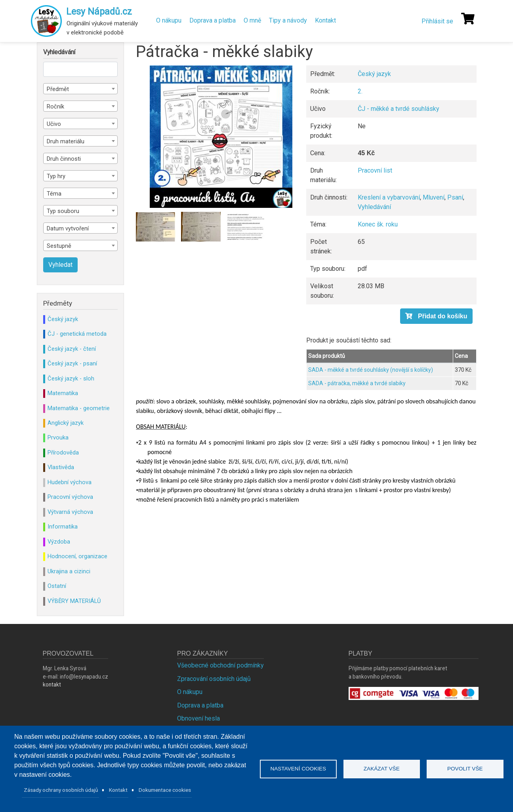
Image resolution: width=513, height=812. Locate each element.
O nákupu (169, 20)
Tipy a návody (288, 20)
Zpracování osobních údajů (214, 679)
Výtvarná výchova (70, 512)
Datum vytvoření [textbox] (68, 228)
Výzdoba (59, 542)
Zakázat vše (382, 769)
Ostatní (57, 586)
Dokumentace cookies (165, 790)
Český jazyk (374, 74)
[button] (221, 137)
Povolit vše (465, 769)
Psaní (455, 197)
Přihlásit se (437, 21)
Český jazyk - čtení (72, 349)
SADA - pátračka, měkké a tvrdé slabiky (357, 383)
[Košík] (468, 19)
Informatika (63, 527)
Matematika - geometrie (79, 408)
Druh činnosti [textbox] (64, 159)
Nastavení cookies (298, 769)
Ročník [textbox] (55, 106)
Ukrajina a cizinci (69, 571)
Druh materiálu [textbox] (66, 141)
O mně (252, 20)
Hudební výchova (70, 482)
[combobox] (81, 89)
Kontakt (325, 20)
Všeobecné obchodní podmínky (220, 665)
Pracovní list (375, 170)
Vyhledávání (374, 207)
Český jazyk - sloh (71, 378)
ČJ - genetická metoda (77, 334)
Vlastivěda (61, 467)
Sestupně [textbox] (59, 246)
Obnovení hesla (198, 718)
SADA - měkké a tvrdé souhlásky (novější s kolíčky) (371, 370)
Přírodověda (63, 453)
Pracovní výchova (70, 497)
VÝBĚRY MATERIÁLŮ (74, 601)
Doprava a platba (213, 20)
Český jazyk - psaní (72, 363)
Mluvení (434, 197)
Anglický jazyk (66, 423)
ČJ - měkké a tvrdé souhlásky (399, 109)
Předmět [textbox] (58, 89)
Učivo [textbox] (54, 124)
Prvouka (58, 437)
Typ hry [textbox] (56, 176)
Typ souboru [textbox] (63, 211)
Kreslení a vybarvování (389, 197)
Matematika (63, 393)
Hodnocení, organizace (77, 556)
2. (360, 91)
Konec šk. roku (378, 224)
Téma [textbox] (54, 194)
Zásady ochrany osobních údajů (61, 790)
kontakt (52, 685)
